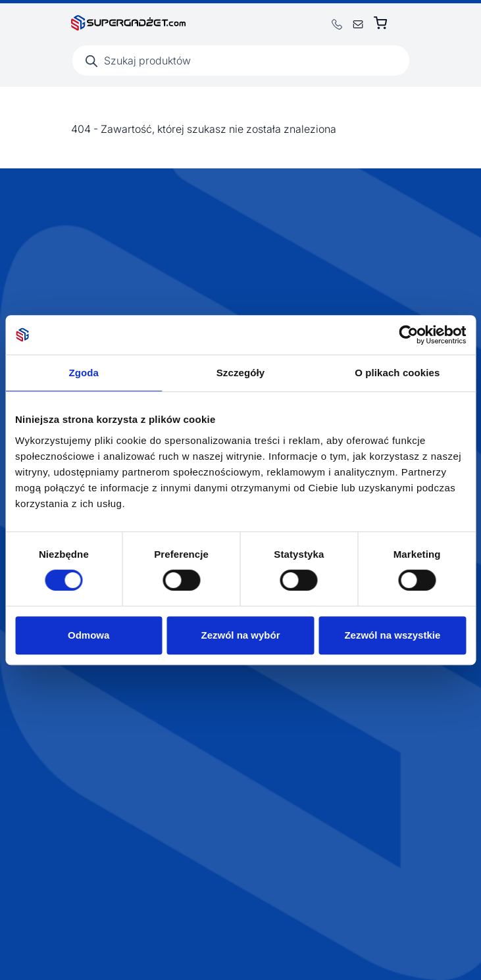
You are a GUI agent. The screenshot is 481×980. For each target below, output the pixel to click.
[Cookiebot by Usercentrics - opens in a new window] (408, 335)
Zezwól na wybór (241, 635)
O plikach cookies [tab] (397, 373)
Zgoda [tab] (84, 373)
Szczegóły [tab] (240, 373)
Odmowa (89, 635)
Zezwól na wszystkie (392, 635)
